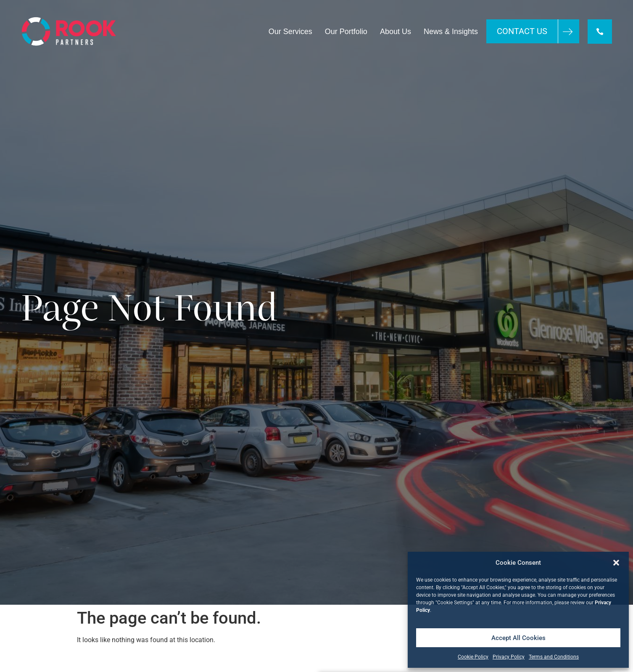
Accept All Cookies (518, 638)
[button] (616, 563)
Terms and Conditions (554, 657)
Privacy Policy (509, 657)
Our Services (290, 32)
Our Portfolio (346, 32)
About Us (396, 32)
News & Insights (451, 32)
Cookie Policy (473, 657)
